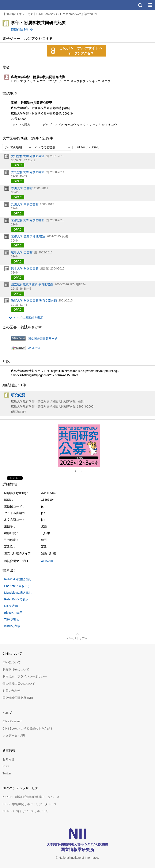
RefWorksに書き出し (18, 579)
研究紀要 (18, 395)
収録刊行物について (16, 669)
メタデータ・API (14, 735)
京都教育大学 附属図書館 (28, 220)
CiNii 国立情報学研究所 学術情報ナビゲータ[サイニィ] (19, 5)
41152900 (48, 561)
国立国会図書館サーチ (43, 339)
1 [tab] (77, 471)
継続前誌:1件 (20, 29)
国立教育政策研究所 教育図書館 (32, 284)
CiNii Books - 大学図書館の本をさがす (28, 728)
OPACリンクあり (86, 147)
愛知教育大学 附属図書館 (28, 156)
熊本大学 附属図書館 (25, 268)
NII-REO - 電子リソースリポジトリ (26, 811)
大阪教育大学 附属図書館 (28, 172)
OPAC (18, 165)
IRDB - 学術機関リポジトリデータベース (30, 804)
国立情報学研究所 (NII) (18, 698)
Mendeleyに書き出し (18, 593)
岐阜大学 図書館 (22, 252)
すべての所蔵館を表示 (28, 318)
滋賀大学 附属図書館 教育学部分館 (34, 300)
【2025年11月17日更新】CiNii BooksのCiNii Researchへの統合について (50, 14)
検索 (140, 5)
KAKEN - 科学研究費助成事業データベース (31, 797)
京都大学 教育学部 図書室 (28, 236)
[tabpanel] (79, 446)
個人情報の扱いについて (19, 684)
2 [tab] (84, 471)
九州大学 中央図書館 (25, 204)
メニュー (150, 5)
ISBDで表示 (12, 626)
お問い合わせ (11, 691)
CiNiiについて (12, 662)
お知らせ (8, 759)
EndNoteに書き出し (17, 586)
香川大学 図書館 (22, 188)
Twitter (7, 773)
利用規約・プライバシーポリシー (25, 676)
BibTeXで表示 (13, 613)
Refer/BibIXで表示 (16, 599)
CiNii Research (12, 721)
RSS (6, 766)
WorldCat (34, 348)
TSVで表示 (12, 619)
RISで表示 (11, 606)
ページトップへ (77, 638)
